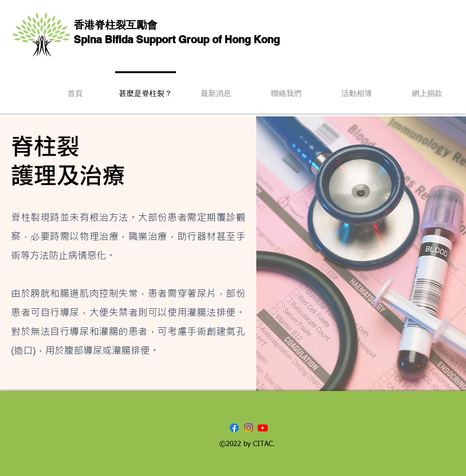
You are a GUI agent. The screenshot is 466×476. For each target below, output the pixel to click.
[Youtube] (263, 428)
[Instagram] (248, 428)
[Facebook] (234, 428)
